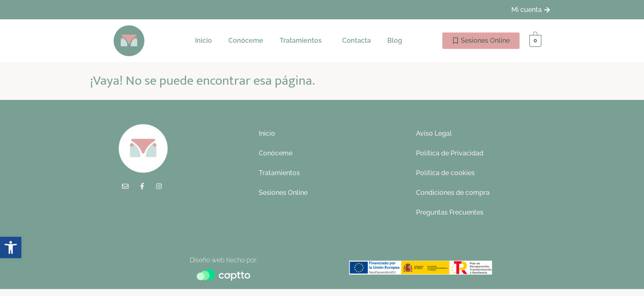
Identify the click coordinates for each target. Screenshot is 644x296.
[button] (303, 41)
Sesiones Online (283, 193)
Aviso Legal (434, 133)
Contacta (356, 40)
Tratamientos (301, 40)
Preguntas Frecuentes (450, 212)
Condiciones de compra (453, 193)
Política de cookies (445, 173)
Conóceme (246, 40)
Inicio (204, 40)
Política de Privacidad (450, 153)
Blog (395, 40)
